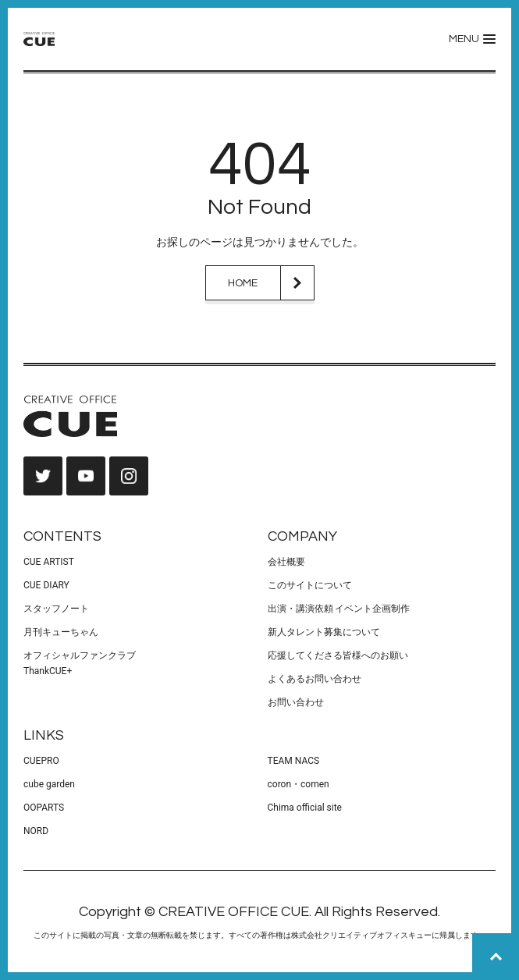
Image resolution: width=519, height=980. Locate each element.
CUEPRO (41, 761)
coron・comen (299, 784)
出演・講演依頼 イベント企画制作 (339, 609)
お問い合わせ (296, 702)
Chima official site (305, 808)
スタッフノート (56, 609)
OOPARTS (44, 808)
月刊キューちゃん (61, 632)
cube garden (49, 784)
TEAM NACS (294, 761)
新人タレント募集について (324, 632)
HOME (243, 283)
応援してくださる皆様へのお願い (338, 655)
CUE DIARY (46, 585)
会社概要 (286, 562)
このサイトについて (310, 585)
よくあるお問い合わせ (315, 679)
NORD (36, 831)
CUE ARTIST (49, 562)
